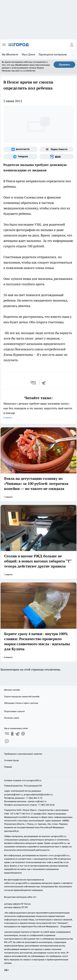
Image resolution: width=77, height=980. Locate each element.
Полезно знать (12, 718)
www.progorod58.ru (32, 780)
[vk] (34, 383)
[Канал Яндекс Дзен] (23, 734)
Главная (8, 767)
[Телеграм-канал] (21, 157)
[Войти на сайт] (72, 45)
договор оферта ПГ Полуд (17, 904)
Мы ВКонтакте (10, 54)
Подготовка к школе (14, 711)
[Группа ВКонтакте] (21, 149)
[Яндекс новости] (56, 149)
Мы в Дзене (28, 54)
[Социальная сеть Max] (56, 157)
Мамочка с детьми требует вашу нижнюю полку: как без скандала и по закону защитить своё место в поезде (38, 411)
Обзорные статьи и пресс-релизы (21, 703)
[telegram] (45, 383)
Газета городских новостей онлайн (22, 696)
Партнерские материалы (53, 54)
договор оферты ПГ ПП (16, 907)
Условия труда (11, 760)
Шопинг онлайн (12, 690)
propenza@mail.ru (13, 794)
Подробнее (66, 926)
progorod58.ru (58, 836)
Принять (64, 65)
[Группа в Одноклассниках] (12, 734)
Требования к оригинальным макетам (23, 754)
